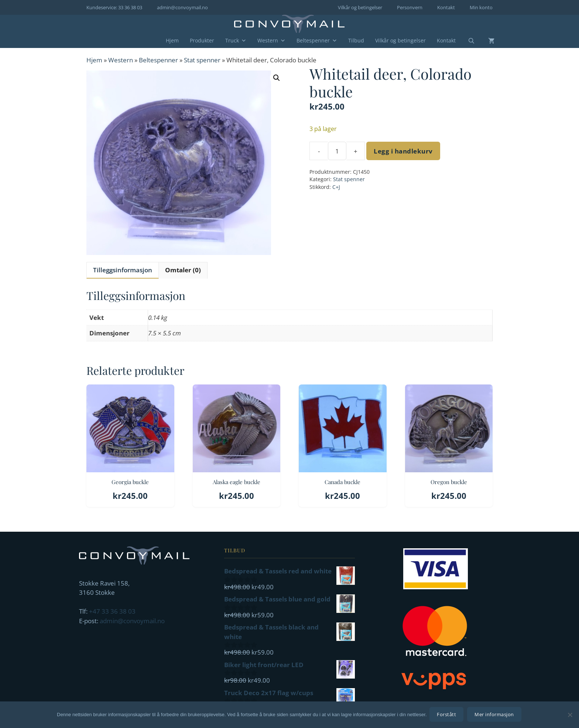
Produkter (202, 40)
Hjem (172, 40)
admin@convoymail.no (182, 7)
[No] (570, 715)
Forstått (448, 715)
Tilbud (356, 40)
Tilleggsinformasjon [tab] (123, 270)
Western (271, 41)
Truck (236, 41)
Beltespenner (317, 41)
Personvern (410, 7)
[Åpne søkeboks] (467, 41)
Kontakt (446, 7)
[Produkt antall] (337, 151)
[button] (277, 78)
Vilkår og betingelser (360, 7)
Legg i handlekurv (403, 151)
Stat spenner (202, 60)
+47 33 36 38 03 (112, 611)
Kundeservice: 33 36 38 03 (114, 7)
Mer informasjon (495, 715)
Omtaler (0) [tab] (183, 270)
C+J (336, 187)
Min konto (481, 7)
